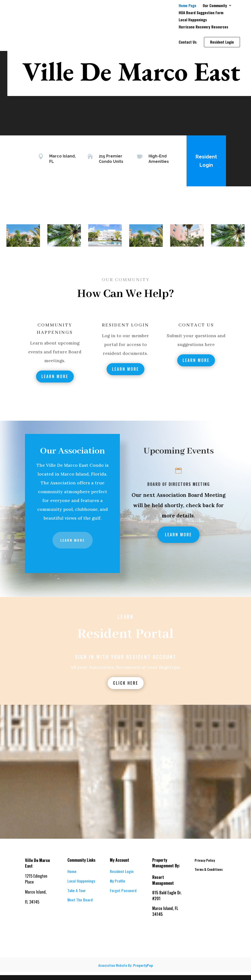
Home (72, 871)
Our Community (215, 6)
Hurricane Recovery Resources (203, 27)
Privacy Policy (205, 860)
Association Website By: (126, 965)
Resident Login (206, 161)
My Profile (118, 881)
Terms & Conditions (209, 869)
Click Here (126, 683)
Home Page (188, 6)
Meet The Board (80, 900)
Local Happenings (193, 20)
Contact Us (188, 42)
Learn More (55, 376)
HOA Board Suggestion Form (201, 13)
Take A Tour (77, 890)
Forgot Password (123, 890)
